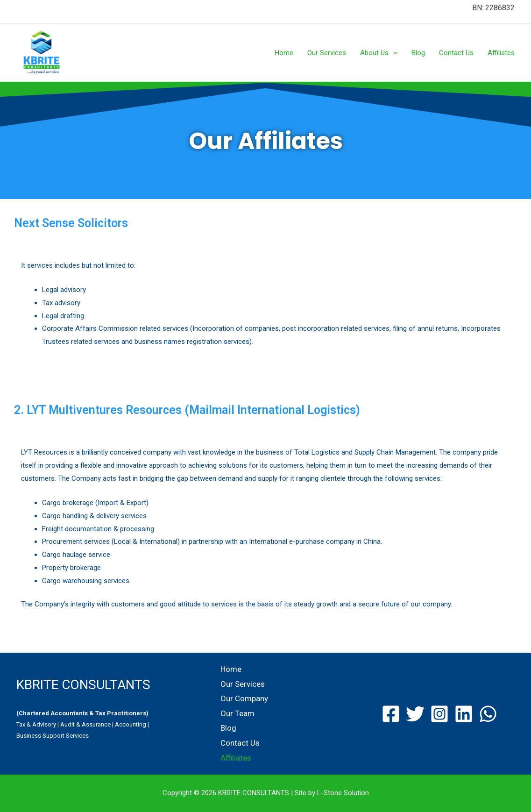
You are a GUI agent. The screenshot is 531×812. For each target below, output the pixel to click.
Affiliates (501, 53)
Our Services (327, 53)
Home (284, 53)
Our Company (244, 698)
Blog (418, 53)
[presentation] (393, 53)
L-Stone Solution (343, 793)
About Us (379, 53)
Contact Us (456, 53)
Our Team (237, 713)
